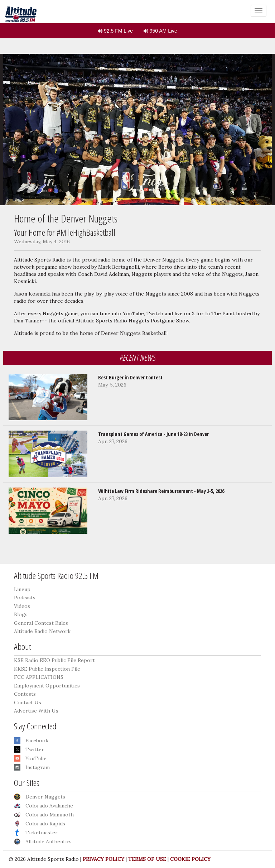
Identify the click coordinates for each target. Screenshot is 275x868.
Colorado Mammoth (50, 815)
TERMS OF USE (147, 859)
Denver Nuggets (45, 797)
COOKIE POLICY (190, 859)
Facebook (37, 740)
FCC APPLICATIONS (39, 677)
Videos (22, 606)
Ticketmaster (42, 833)
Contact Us (28, 702)
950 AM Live (160, 31)
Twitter (35, 749)
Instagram (38, 767)
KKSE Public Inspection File (47, 669)
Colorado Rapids (45, 824)
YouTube (36, 758)
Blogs (21, 614)
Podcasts (25, 598)
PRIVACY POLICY (103, 859)
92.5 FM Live (115, 31)
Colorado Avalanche (49, 806)
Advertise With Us (36, 711)
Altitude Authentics (49, 841)
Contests (25, 694)
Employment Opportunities (47, 686)
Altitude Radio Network (42, 631)
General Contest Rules (41, 623)
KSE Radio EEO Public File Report (54, 660)
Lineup (22, 589)
